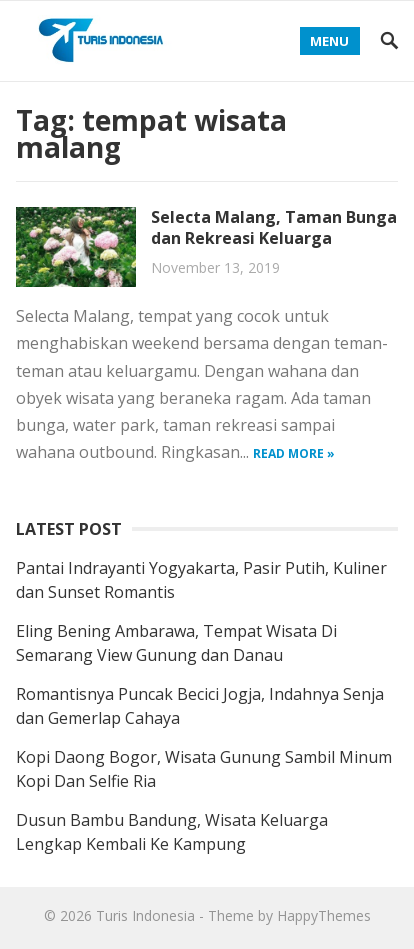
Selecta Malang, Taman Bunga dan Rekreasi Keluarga (274, 227)
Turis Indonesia (145, 915)
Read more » (294, 453)
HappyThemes (324, 915)
